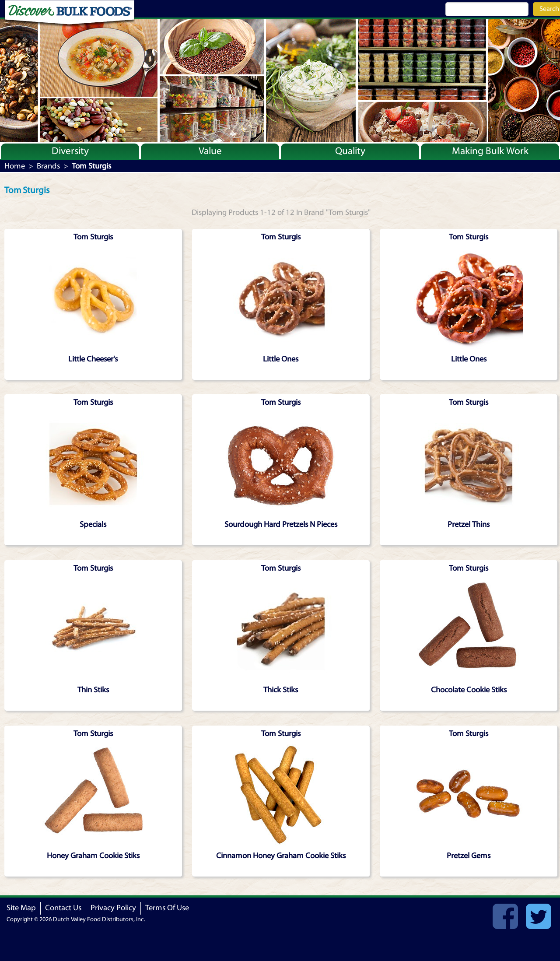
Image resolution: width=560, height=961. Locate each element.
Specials (93, 524)
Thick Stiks (281, 690)
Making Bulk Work (490, 151)
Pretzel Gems (469, 856)
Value (210, 151)
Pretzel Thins (469, 524)
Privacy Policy (113, 908)
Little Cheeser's (93, 359)
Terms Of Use (167, 908)
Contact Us (63, 908)
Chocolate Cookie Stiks (469, 690)
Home (15, 166)
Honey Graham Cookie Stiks (93, 856)
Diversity (70, 151)
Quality (350, 151)
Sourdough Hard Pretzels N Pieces (281, 524)
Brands (48, 166)
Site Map (21, 908)
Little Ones (281, 359)
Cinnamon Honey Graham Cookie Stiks (281, 856)
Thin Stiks (93, 690)
